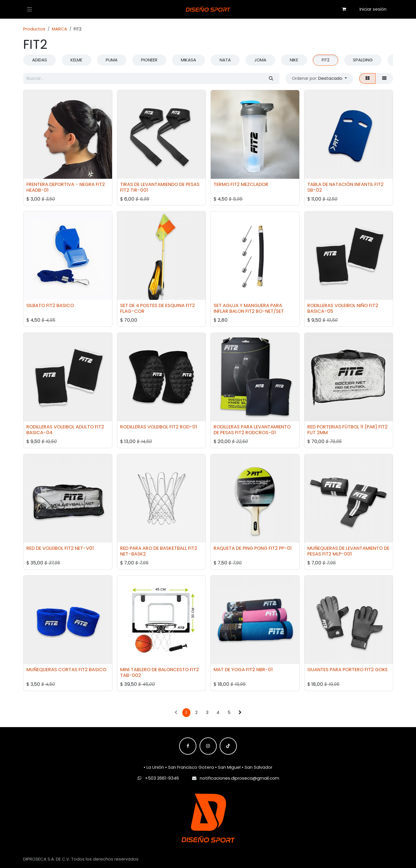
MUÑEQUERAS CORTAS (52, 670)
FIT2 (100, 184)
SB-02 (314, 190)
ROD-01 (188, 427)
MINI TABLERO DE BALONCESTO (154, 670)
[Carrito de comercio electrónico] (344, 9)
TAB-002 (130, 675)
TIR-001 (139, 190)
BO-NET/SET (270, 311)
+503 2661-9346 (162, 778)
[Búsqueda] (271, 78)
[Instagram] (208, 746)
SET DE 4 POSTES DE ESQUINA (152, 305)
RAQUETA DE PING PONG (241, 548)
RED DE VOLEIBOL (45, 548)
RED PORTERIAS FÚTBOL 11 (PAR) (342, 427)
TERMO (221, 184)
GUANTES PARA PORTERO (335, 670)
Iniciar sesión (373, 9)
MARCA (59, 29)
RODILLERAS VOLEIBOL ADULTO (60, 427)
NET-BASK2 (133, 554)
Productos (34, 29)
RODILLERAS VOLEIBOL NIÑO (337, 305)
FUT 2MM (317, 433)
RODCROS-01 (261, 433)
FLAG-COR (132, 311)
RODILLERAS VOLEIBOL (144, 427)
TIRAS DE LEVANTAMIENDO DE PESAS (160, 184)
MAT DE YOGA (229, 670)
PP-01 (285, 548)
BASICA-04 (39, 433)
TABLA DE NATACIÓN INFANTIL (340, 184)
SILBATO (36, 305)
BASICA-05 (320, 311)
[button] (319, 78)
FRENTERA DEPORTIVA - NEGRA (60, 184)
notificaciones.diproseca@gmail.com (240, 778)
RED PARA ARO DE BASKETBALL (153, 548)
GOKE (381, 670)
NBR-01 (264, 670)
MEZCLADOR (255, 184)
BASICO (65, 305)
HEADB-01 (37, 190)
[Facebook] (188, 746)
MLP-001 (342, 554)
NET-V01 (84, 548)
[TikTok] (228, 746)
